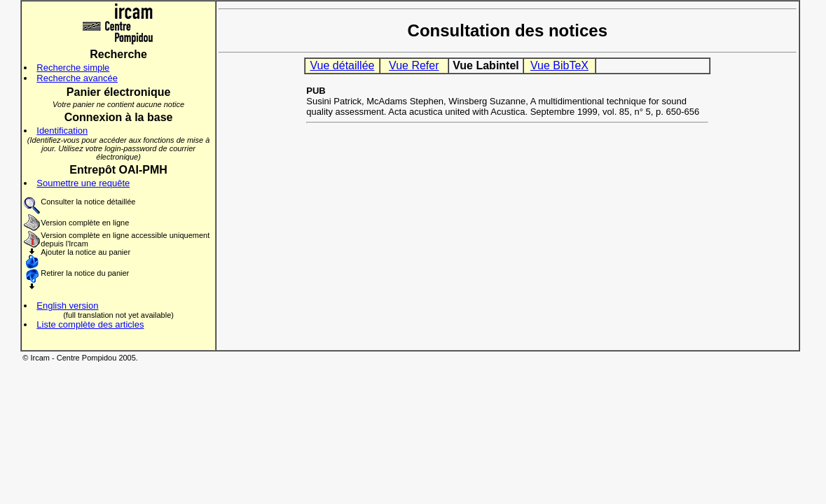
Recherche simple (73, 68)
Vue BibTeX (559, 65)
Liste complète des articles (90, 324)
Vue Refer (414, 65)
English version (67, 306)
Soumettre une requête (83, 183)
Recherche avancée (77, 78)
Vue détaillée (343, 65)
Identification (62, 131)
